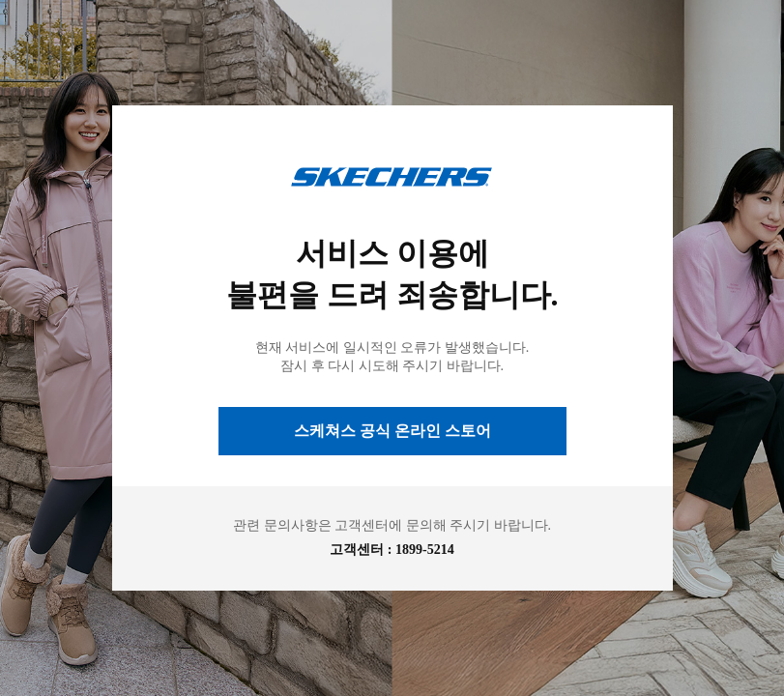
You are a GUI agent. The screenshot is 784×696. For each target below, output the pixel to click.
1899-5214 (425, 550)
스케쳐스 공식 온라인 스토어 (392, 431)
